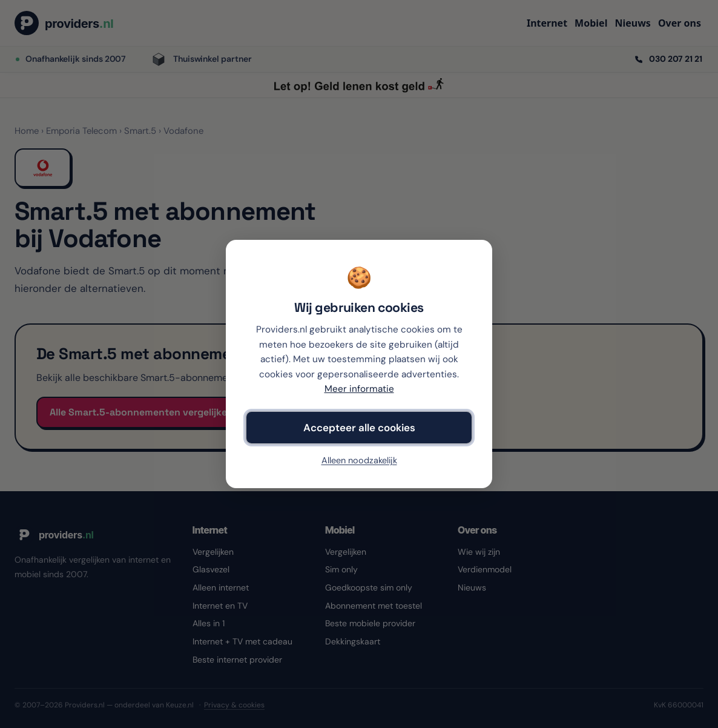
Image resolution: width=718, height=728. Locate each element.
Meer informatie (359, 389)
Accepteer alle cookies (359, 428)
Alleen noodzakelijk (359, 460)
